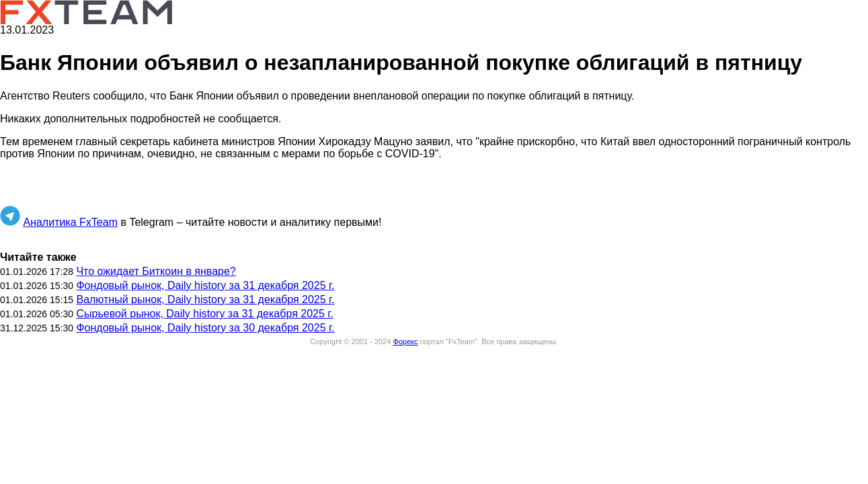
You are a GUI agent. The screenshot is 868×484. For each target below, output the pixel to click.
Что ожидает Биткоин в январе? (156, 271)
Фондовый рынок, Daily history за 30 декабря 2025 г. (205, 328)
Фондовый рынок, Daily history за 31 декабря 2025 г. (205, 285)
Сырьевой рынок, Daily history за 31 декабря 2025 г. (204, 314)
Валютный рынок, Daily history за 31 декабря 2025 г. (205, 299)
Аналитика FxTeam (70, 222)
